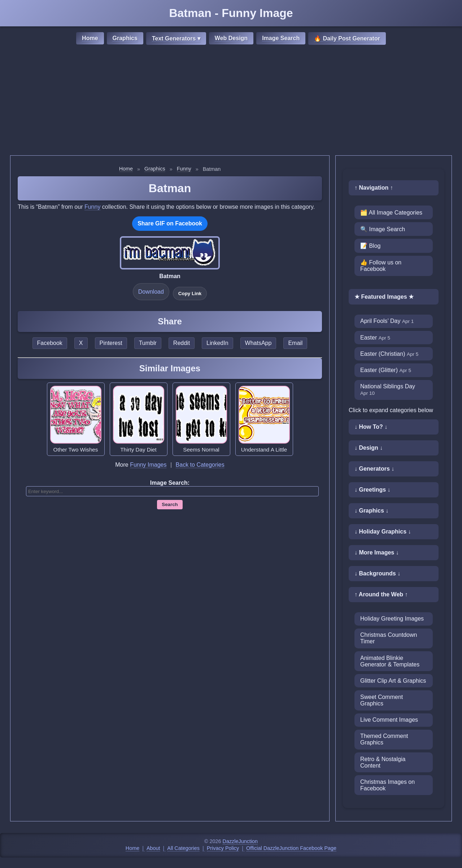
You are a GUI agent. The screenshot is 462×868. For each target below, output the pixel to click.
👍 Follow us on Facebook (381, 266)
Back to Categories (200, 465)
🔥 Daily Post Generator (347, 38)
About (153, 848)
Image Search (281, 38)
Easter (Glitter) (386, 370)
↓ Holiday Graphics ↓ (383, 532)
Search (170, 504)
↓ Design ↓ (369, 448)
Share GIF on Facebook (170, 223)
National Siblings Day (388, 390)
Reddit (182, 343)
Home (90, 38)
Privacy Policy (223, 848)
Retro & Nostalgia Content (383, 762)
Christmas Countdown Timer (389, 638)
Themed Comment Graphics (384, 739)
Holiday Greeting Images (392, 619)
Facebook (50, 343)
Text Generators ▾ (176, 38)
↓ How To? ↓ (371, 427)
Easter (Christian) (389, 354)
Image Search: (170, 483)
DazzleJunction (240, 841)
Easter (375, 338)
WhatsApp (258, 343)
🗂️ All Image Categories (391, 213)
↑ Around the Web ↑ (381, 594)
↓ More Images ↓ (377, 552)
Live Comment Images (389, 720)
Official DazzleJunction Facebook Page (291, 848)
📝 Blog (370, 246)
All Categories (183, 848)
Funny (184, 169)
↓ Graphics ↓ (371, 511)
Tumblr (148, 343)
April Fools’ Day (387, 321)
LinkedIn (217, 343)
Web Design (231, 38)
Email (295, 343)
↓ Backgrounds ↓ (377, 573)
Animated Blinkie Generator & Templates (390, 661)
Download (151, 292)
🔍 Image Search (383, 229)
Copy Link (190, 293)
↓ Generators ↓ (374, 469)
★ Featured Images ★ (384, 297)
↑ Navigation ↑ (374, 188)
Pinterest (111, 343)
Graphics (125, 38)
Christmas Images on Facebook (387, 785)
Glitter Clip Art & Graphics (393, 681)
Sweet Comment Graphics (382, 700)
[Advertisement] (231, 101)
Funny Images (148, 465)
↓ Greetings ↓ (372, 490)
